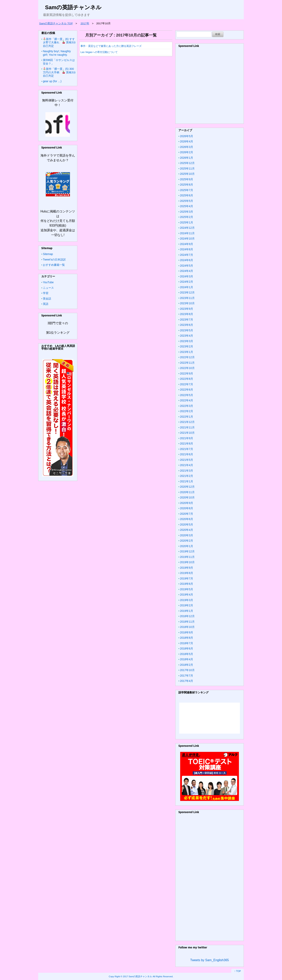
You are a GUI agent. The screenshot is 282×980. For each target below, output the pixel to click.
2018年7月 (187, 643)
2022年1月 (187, 417)
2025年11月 (187, 168)
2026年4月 (187, 141)
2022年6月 (187, 390)
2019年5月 (187, 589)
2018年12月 (187, 616)
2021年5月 (187, 460)
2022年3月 (187, 406)
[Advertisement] (210, 87)
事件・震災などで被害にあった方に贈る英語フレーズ (111, 46)
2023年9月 (187, 309)
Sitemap (48, 254)
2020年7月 (187, 514)
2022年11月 (187, 363)
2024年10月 (187, 239)
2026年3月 (187, 147)
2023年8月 (187, 314)
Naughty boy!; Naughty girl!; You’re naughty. (57, 53)
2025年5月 (187, 201)
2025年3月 (187, 212)
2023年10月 (187, 303)
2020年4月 (187, 530)
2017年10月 (187, 670)
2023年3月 (187, 341)
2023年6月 (187, 325)
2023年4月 (187, 336)
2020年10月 (187, 497)
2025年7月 (187, 190)
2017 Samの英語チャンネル (138, 976)
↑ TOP (238, 971)
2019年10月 (187, 562)
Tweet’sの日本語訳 (54, 260)
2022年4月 (187, 400)
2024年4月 (187, 271)
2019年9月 (187, 568)
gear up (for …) (52, 81)
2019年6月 (187, 584)
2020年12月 (187, 487)
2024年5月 (187, 266)
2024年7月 (187, 255)
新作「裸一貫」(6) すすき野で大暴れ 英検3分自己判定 (59, 42)
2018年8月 (187, 638)
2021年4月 (187, 465)
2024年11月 (187, 233)
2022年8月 (187, 379)
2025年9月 (187, 179)
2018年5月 (187, 654)
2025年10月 (187, 174)
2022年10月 (187, 368)
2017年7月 (187, 676)
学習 (46, 293)
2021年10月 (187, 433)
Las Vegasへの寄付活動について (99, 52)
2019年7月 (187, 578)
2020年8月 (187, 508)
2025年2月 (187, 217)
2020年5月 (187, 525)
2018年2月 (187, 665)
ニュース (48, 288)
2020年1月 (187, 546)
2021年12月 (187, 422)
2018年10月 (187, 627)
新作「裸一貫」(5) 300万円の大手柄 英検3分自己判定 (59, 72)
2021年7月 (187, 449)
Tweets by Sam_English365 (209, 960)
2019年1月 (187, 611)
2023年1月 (187, 352)
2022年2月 (187, 411)
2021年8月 (187, 444)
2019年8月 (187, 573)
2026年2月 (187, 152)
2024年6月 (187, 260)
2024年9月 (187, 244)
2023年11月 (187, 298)
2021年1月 (187, 481)
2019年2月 (187, 605)
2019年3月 (187, 600)
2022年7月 (187, 384)
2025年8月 (187, 185)
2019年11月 (187, 557)
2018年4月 (187, 659)
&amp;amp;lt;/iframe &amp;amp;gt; (210, 718)
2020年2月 (187, 541)
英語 (46, 304)
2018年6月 (187, 648)
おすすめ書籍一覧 (54, 265)
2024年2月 (187, 282)
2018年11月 (187, 622)
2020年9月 (187, 503)
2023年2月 (187, 346)
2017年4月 (187, 681)
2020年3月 (187, 535)
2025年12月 (187, 163)
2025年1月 (187, 222)
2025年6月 (187, 195)
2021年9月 (187, 438)
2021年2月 (187, 476)
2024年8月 (187, 249)
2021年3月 (187, 471)
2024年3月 (187, 276)
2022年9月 (187, 373)
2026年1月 (187, 158)
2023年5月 (187, 330)
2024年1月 (187, 287)
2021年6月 (187, 454)
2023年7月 (187, 320)
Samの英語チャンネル (73, 7)
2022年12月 (187, 357)
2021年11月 (187, 427)
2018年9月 (187, 632)
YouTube (48, 282)
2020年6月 (187, 519)
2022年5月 (187, 395)
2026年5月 (187, 136)
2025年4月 (187, 206)
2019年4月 (187, 595)
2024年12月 (187, 228)
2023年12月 (187, 292)
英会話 (47, 299)
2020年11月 (187, 492)
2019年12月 (187, 551)
